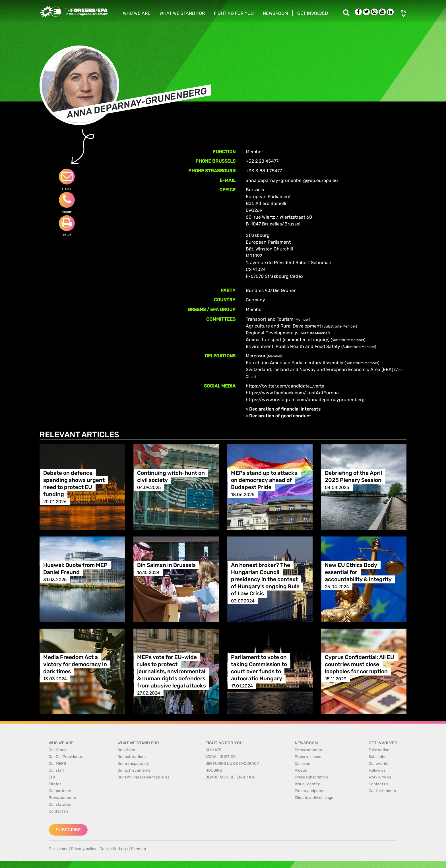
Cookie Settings (114, 849)
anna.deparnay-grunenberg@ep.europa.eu (292, 180)
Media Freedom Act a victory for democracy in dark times (75, 665)
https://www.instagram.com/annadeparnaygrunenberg (305, 400)
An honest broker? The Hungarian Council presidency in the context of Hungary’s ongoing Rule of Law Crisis (265, 580)
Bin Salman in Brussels (166, 565)
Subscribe (68, 830)
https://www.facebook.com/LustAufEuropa (292, 393)
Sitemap (138, 849)
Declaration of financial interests (285, 409)
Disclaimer (58, 849)
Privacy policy (84, 849)
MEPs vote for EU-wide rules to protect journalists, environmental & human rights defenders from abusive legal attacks (172, 672)
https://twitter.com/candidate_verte (285, 386)
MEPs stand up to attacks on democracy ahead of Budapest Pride (264, 480)
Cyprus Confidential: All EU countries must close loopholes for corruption (360, 665)
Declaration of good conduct (280, 416)
